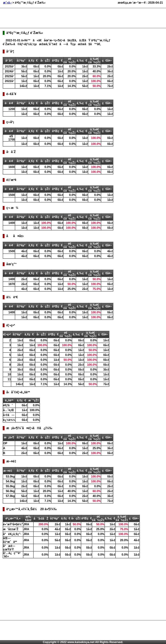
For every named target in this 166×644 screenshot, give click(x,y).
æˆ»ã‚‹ (7, 3)
